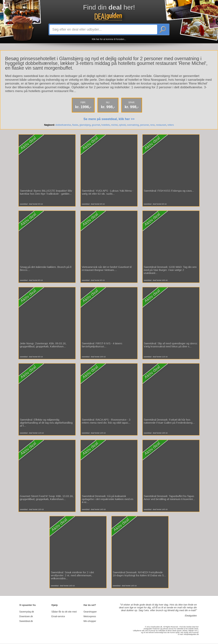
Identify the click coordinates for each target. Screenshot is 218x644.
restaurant (161, 125)
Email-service (58, 616)
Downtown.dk (26, 616)
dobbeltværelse (63, 125)
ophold (122, 125)
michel (114, 125)
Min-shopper (90, 621)
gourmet (96, 125)
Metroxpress (90, 616)
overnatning (133, 125)
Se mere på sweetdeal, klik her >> (109, 119)
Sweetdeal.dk (26, 621)
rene (152, 125)
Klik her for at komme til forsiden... (109, 39)
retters (171, 125)
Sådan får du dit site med (64, 612)
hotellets (106, 125)
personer (144, 125)
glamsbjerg (85, 125)
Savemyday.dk (27, 612)
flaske (75, 125)
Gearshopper (90, 612)
